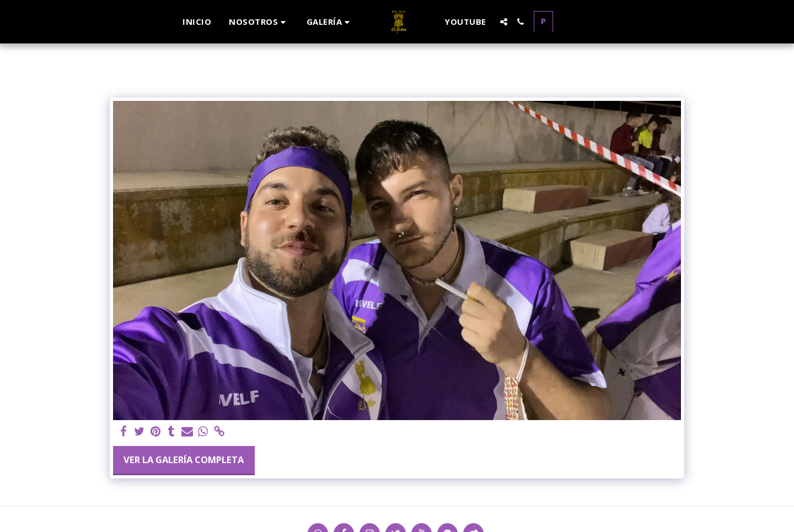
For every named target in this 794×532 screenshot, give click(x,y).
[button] (259, 22)
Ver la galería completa (184, 460)
